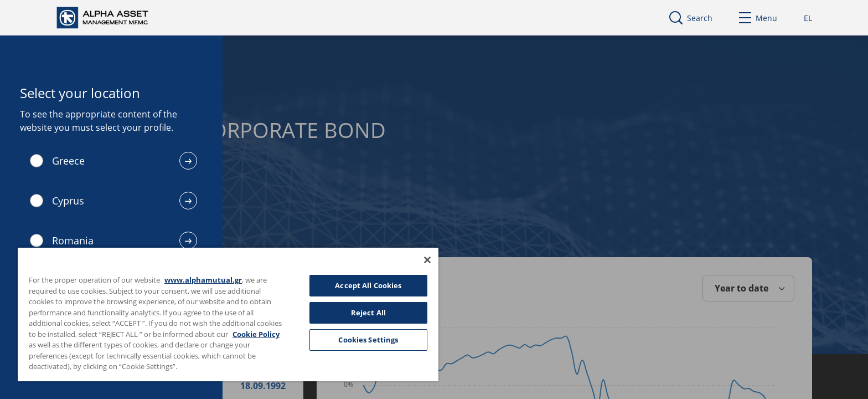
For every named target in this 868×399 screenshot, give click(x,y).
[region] (228, 314)
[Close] (427, 260)
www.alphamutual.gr (203, 280)
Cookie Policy (256, 334)
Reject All (368, 313)
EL (808, 18)
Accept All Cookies (368, 285)
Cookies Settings (368, 340)
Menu (758, 18)
